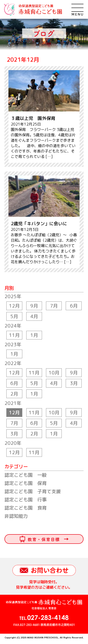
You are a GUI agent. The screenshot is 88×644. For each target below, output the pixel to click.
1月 (34, 335)
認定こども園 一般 (26, 475)
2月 (14, 394)
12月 (14, 306)
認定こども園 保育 (26, 483)
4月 (34, 316)
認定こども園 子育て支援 (33, 491)
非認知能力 (16, 516)
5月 (14, 316)
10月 (54, 373)
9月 (34, 306)
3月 (74, 383)
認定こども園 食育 (26, 508)
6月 (74, 306)
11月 (14, 335)
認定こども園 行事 (26, 499)
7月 (54, 306)
